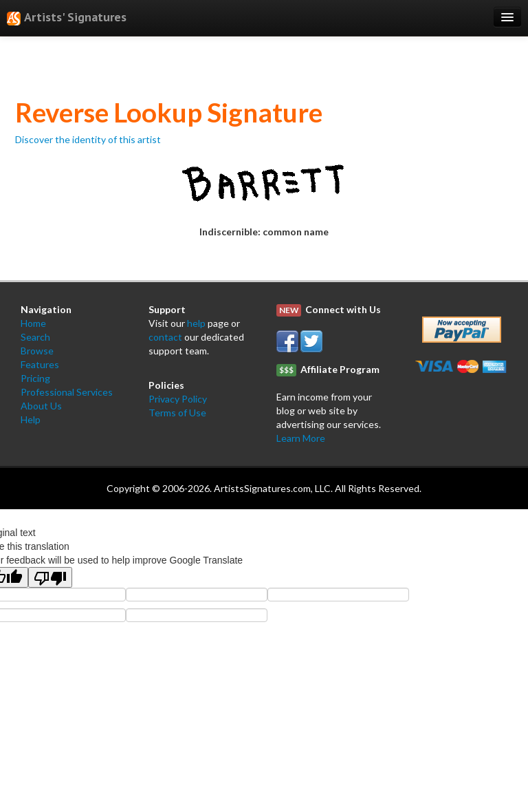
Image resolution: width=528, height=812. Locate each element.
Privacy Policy (178, 399)
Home (33, 323)
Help (31, 419)
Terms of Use (177, 413)
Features (40, 364)
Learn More (301, 438)
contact (165, 337)
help (196, 323)
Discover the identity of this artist (88, 139)
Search (35, 337)
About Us (41, 406)
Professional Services (67, 392)
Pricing (35, 378)
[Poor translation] (50, 577)
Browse (37, 351)
